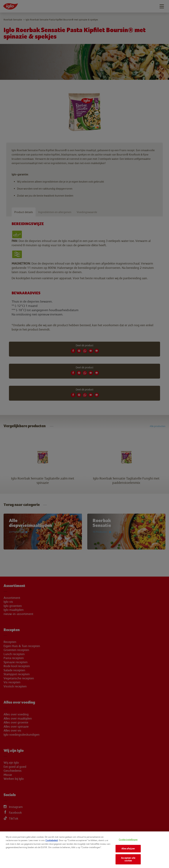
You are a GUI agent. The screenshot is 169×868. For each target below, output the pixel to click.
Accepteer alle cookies (128, 859)
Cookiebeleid (52, 840)
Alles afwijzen (128, 849)
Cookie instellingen (128, 840)
